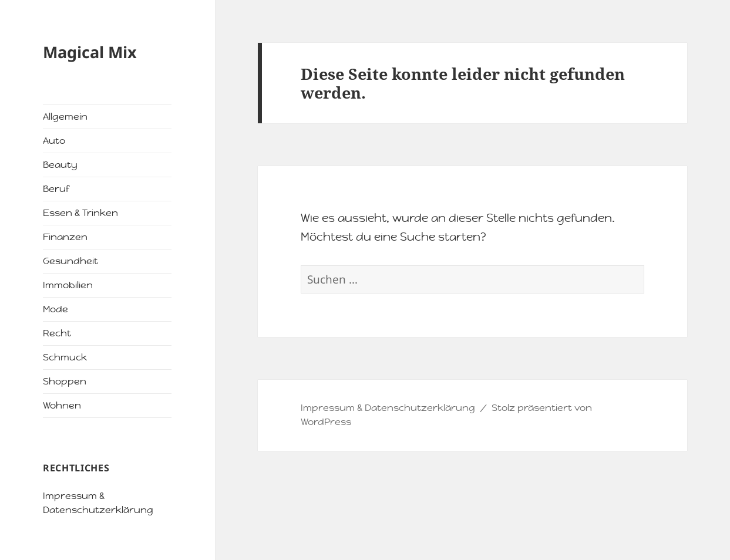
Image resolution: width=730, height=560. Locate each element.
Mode (55, 309)
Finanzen (65, 237)
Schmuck (65, 357)
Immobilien (68, 285)
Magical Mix (90, 52)
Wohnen (62, 405)
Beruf (56, 189)
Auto (54, 141)
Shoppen (65, 381)
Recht (57, 333)
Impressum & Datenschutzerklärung (388, 408)
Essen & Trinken (80, 213)
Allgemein (65, 117)
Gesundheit (70, 261)
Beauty (60, 165)
